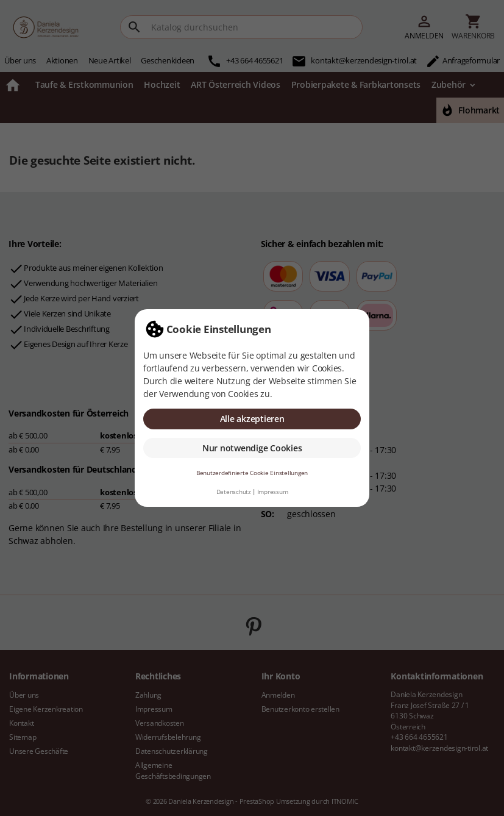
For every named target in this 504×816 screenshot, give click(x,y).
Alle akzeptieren (252, 419)
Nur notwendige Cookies (252, 448)
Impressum (273, 492)
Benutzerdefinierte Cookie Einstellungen (252, 473)
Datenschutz (234, 492)
